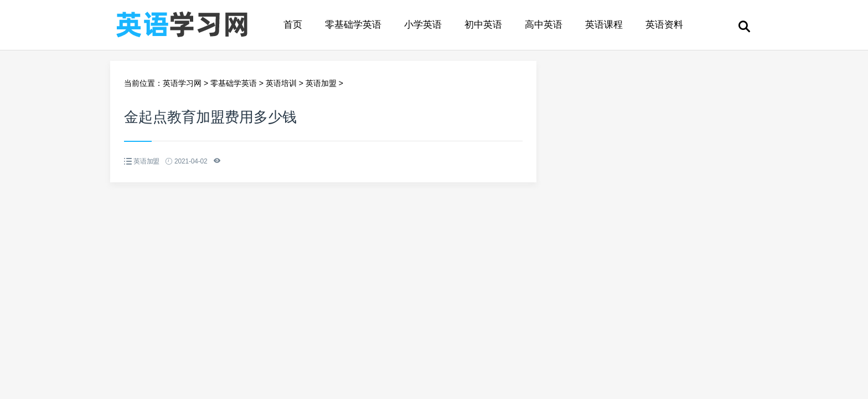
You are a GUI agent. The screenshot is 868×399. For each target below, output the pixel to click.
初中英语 (483, 25)
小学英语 (423, 25)
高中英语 (544, 25)
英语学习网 (182, 83)
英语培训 (281, 83)
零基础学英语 (353, 25)
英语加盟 (321, 83)
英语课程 (604, 25)
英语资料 (664, 25)
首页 (293, 25)
